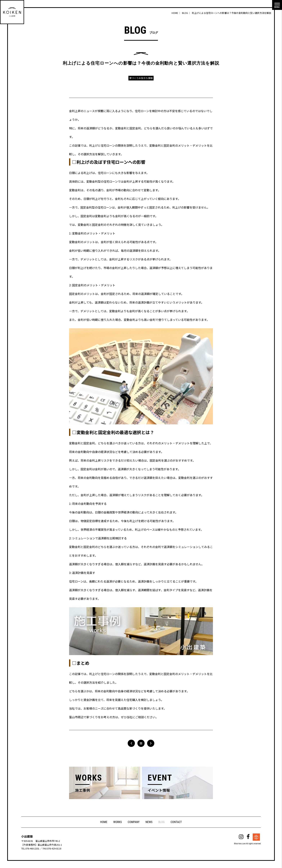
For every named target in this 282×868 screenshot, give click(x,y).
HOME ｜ (177, 13)
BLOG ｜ (187, 13)
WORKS (117, 822)
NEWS (149, 822)
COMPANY (134, 822)
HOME (103, 822)
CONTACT (177, 822)
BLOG (162, 822)
